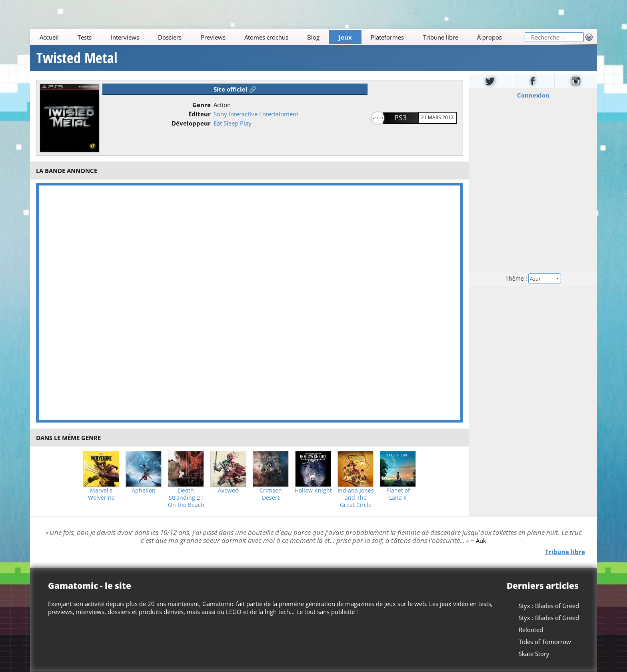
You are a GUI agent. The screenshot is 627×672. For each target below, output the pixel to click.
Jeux (345, 37)
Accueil (49, 37)
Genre (202, 105)
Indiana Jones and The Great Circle (356, 498)
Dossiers (170, 37)
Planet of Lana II (398, 494)
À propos (489, 37)
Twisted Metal (77, 58)
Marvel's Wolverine (101, 494)
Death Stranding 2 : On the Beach (186, 498)
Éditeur (200, 114)
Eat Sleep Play (233, 123)
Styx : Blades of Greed (549, 606)
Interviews (125, 37)
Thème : (533, 278)
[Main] (277, 37)
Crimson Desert (271, 494)
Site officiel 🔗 (235, 89)
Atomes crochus (266, 37)
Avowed (228, 491)
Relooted (531, 630)
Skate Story (534, 654)
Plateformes (388, 37)
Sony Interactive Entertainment (256, 114)
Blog (314, 37)
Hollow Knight (313, 491)
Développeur (191, 123)
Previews (213, 37)
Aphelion (144, 491)
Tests (85, 37)
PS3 (400, 118)
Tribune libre (441, 37)
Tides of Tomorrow (545, 642)
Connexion (533, 95)
